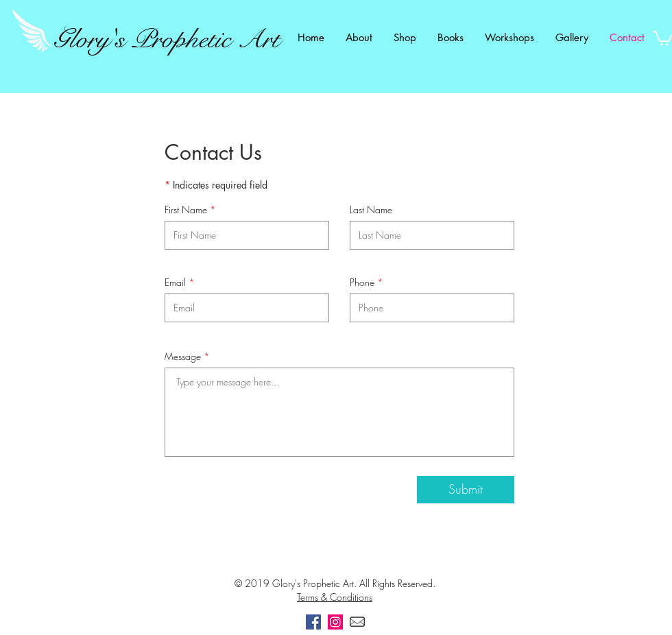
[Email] (357, 622)
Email (175, 283)
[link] (662, 38)
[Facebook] (313, 622)
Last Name (371, 210)
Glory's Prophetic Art (167, 39)
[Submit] (466, 490)
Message (183, 357)
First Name (186, 210)
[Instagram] (335, 622)
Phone (362, 283)
